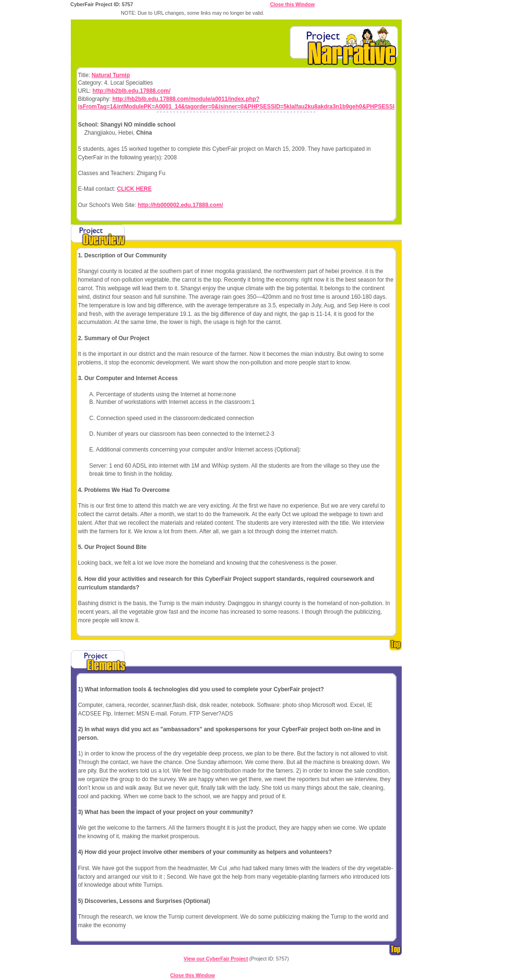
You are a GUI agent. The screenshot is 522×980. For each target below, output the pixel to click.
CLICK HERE (134, 189)
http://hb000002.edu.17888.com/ (180, 205)
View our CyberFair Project (216, 959)
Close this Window (292, 4)
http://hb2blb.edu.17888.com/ (131, 91)
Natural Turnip (111, 75)
